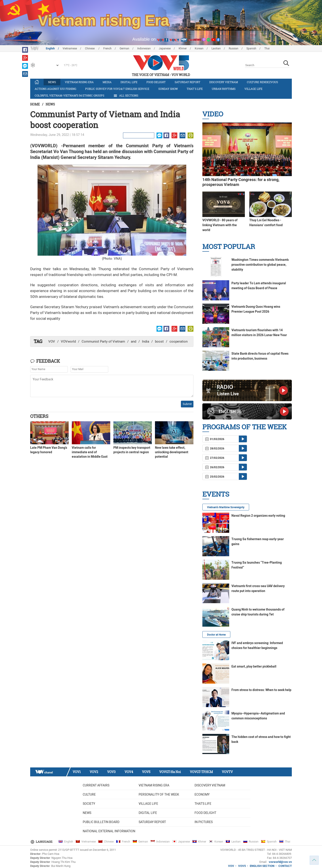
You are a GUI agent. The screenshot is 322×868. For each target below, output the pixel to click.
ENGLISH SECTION (262, 866)
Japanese (165, 48)
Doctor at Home (216, 635)
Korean (199, 48)
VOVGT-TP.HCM (201, 772)
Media (107, 82)
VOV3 (111, 772)
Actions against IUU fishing (55, 89)
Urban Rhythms (224, 89)
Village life (253, 89)
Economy (202, 794)
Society (89, 804)
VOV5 (146, 772)
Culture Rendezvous (262, 82)
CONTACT (285, 866)
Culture (89, 794)
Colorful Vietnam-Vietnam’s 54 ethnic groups (69, 95)
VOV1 (77, 772)
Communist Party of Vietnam (103, 341)
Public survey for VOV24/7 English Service (117, 89)
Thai (267, 48)
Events (216, 494)
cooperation (179, 341)
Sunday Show (168, 89)
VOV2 (94, 772)
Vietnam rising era (79, 82)
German (124, 48)
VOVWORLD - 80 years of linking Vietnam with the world (220, 225)
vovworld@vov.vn (280, 862)
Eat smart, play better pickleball (254, 666)
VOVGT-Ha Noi (170, 772)
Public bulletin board (101, 822)
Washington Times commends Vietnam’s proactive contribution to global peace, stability (260, 265)
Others (39, 416)
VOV (52, 341)
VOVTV (227, 772)
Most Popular (229, 246)
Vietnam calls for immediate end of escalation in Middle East (90, 452)
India (146, 341)
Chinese (90, 48)
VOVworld (68, 341)
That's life (195, 89)
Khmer (183, 48)
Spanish (251, 48)
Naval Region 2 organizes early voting (258, 516)
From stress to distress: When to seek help (261, 690)
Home (35, 104)
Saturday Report (187, 82)
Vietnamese (70, 48)
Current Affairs (96, 785)
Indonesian (144, 48)
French (107, 48)
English (50, 48)
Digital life (129, 82)
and (133, 341)
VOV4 (129, 772)
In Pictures (204, 822)
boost (159, 341)
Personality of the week (159, 794)
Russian (234, 48)
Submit (187, 404)
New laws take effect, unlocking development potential (172, 452)
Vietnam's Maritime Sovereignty (226, 507)
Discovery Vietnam (224, 82)
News (52, 82)
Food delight (156, 82)
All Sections (126, 96)
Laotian (216, 48)
